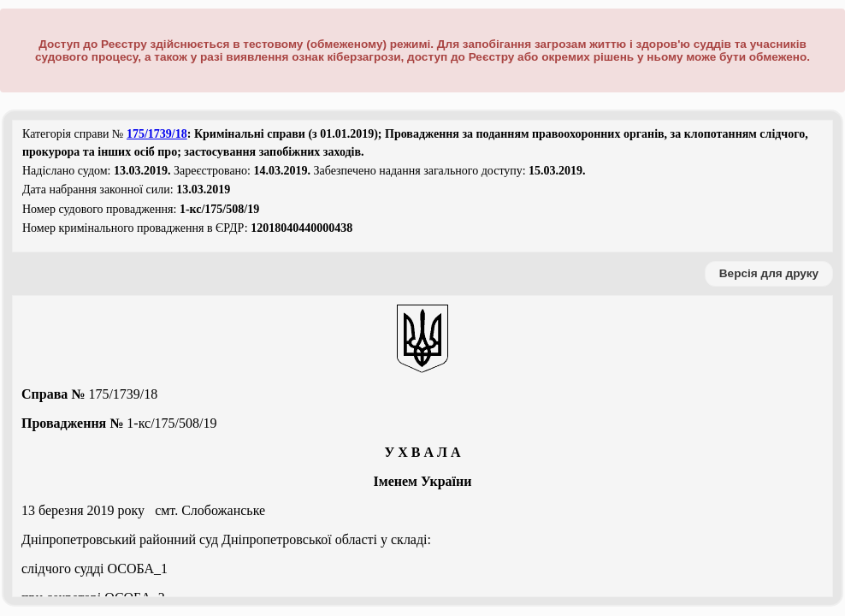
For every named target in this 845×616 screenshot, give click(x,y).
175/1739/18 (157, 134)
